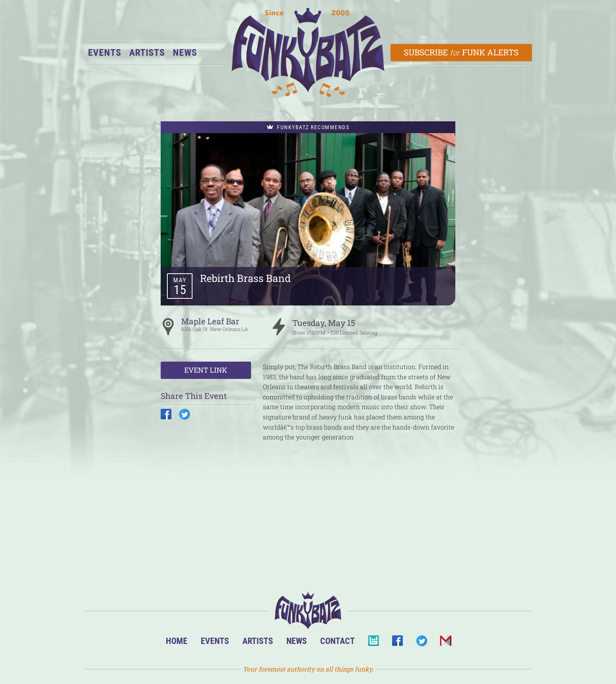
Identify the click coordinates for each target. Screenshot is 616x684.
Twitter (421, 643)
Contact (337, 641)
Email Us (445, 643)
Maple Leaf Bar (210, 321)
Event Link (206, 370)
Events (105, 53)
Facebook (397, 643)
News (185, 53)
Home (177, 641)
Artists (147, 53)
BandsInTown (373, 643)
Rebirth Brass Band (245, 278)
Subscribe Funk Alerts (461, 52)
